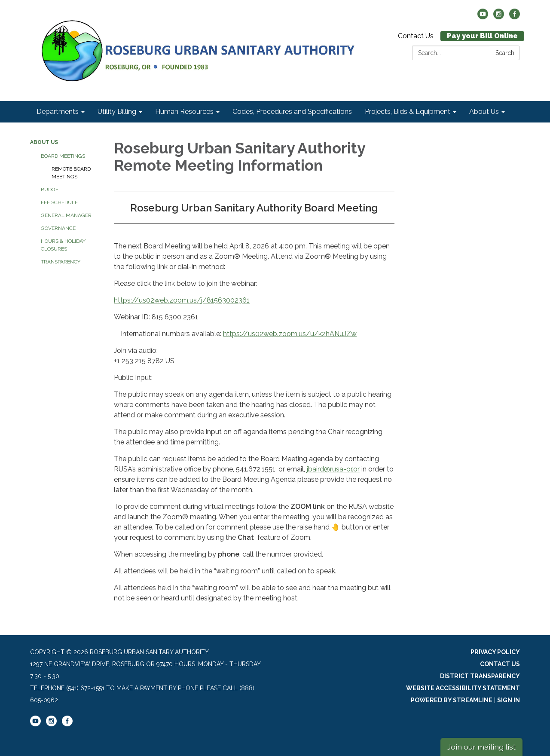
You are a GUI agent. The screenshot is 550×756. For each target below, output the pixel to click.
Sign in (509, 700)
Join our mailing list (481, 747)
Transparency (61, 262)
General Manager (66, 215)
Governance (58, 228)
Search (505, 53)
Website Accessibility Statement (463, 688)
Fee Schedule (59, 202)
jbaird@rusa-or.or (333, 469)
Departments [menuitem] (58, 112)
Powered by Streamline (452, 700)
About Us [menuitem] (484, 112)
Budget (51, 190)
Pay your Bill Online (482, 36)
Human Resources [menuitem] (184, 112)
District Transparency (480, 676)
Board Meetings (63, 156)
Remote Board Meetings (71, 173)
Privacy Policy (495, 652)
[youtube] (483, 17)
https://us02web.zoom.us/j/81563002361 (182, 300)
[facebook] (515, 17)
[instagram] (499, 17)
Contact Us (416, 36)
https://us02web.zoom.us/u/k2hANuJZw (290, 334)
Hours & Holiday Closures (63, 245)
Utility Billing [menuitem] (117, 112)
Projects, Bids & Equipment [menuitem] (408, 112)
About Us (44, 142)
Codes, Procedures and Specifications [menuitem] (292, 112)
